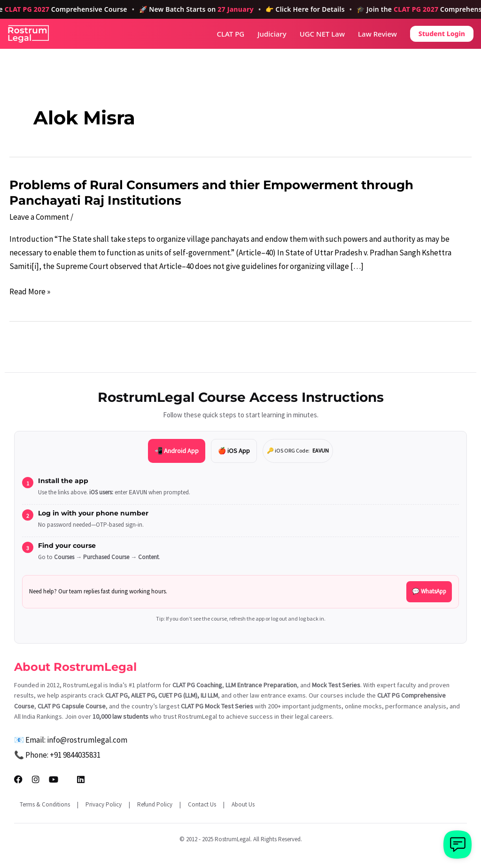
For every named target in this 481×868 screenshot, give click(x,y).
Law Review (377, 34)
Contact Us (202, 804)
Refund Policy (155, 804)
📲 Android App (177, 451)
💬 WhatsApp (429, 591)
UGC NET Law (322, 34)
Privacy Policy (104, 804)
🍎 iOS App (234, 451)
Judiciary (272, 34)
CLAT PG (231, 34)
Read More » (30, 292)
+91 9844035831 (75, 755)
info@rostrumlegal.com (87, 740)
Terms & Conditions (45, 804)
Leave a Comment (39, 217)
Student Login (442, 34)
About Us (243, 804)
